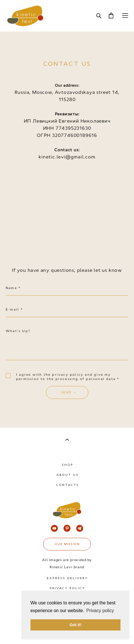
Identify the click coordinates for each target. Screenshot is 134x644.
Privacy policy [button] (100, 611)
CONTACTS (68, 485)
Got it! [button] (75, 625)
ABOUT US (68, 475)
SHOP (68, 465)
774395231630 (73, 128)
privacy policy (68, 375)
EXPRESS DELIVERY (67, 578)
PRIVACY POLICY (67, 588)
